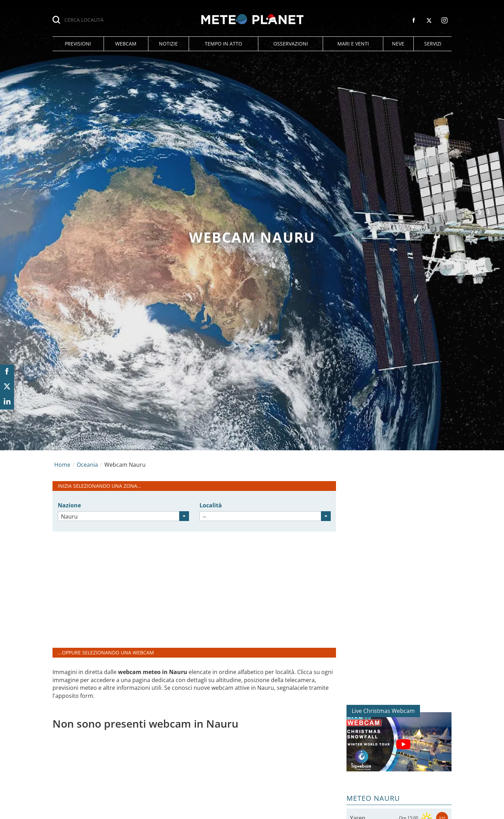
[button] (78, 44)
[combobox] (123, 516)
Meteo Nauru (373, 798)
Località (211, 505)
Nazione (69, 505)
